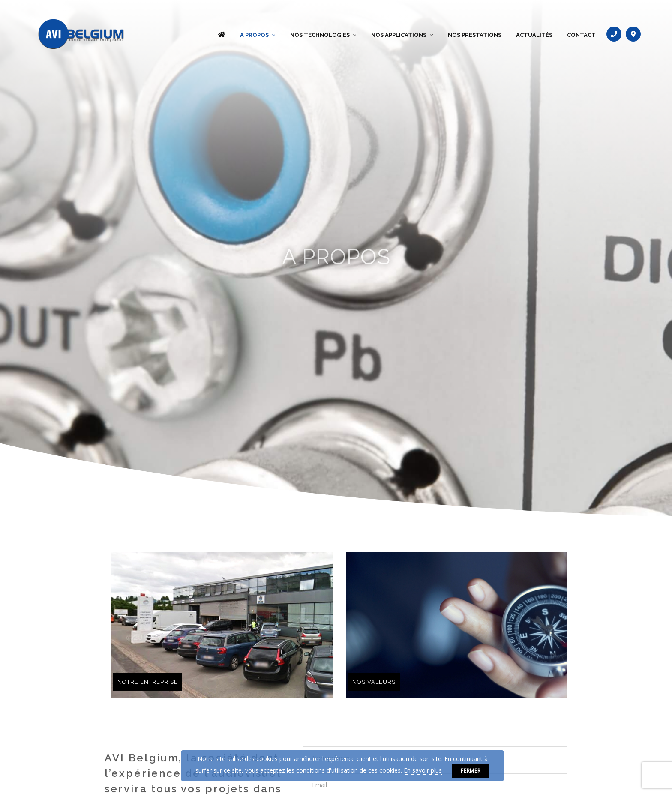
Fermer (471, 771)
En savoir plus (423, 770)
